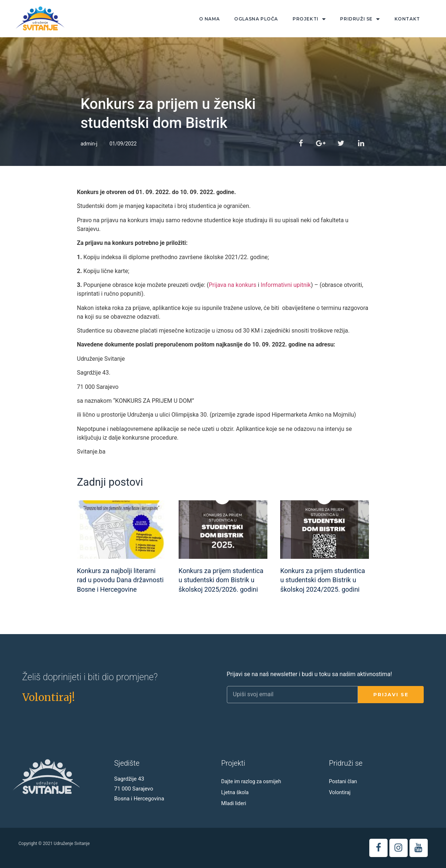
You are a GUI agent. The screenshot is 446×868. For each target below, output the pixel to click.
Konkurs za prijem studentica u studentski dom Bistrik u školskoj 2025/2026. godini (221, 580)
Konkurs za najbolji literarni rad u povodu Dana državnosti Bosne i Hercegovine (120, 580)
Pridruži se (360, 19)
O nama (209, 19)
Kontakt (407, 19)
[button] (49, 697)
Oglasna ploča (256, 19)
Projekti (309, 19)
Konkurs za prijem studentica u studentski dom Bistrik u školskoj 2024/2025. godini (323, 580)
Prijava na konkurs (232, 285)
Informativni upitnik (286, 285)
